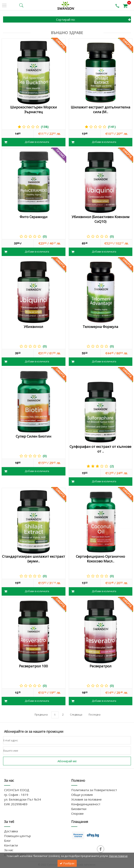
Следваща (76, 715)
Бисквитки (79, 809)
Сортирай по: (94, 19)
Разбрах (67, 863)
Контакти (11, 845)
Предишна (41, 715)
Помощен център (17, 836)
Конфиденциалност (86, 804)
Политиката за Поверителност (94, 790)
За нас (9, 850)
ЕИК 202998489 (16, 804)
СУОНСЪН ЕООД (17, 790)
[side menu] (4, 5)
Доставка (11, 831)
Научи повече (118, 856)
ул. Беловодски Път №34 (23, 799)
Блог (7, 841)
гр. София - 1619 (16, 795)
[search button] (21, 5)
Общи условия (82, 795)
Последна (95, 715)
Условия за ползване (86, 799)
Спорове (77, 813)
